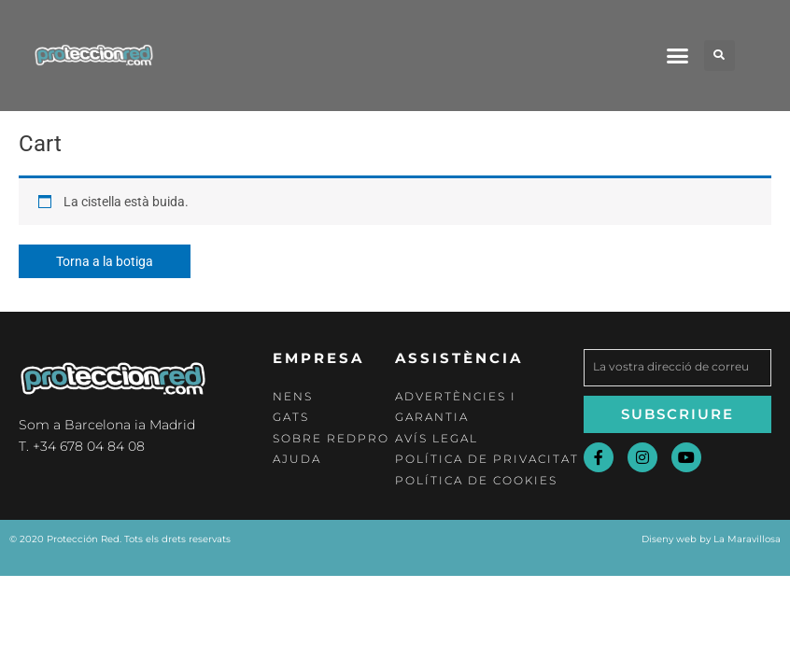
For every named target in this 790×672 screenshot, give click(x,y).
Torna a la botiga (105, 261)
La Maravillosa (747, 539)
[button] (677, 55)
